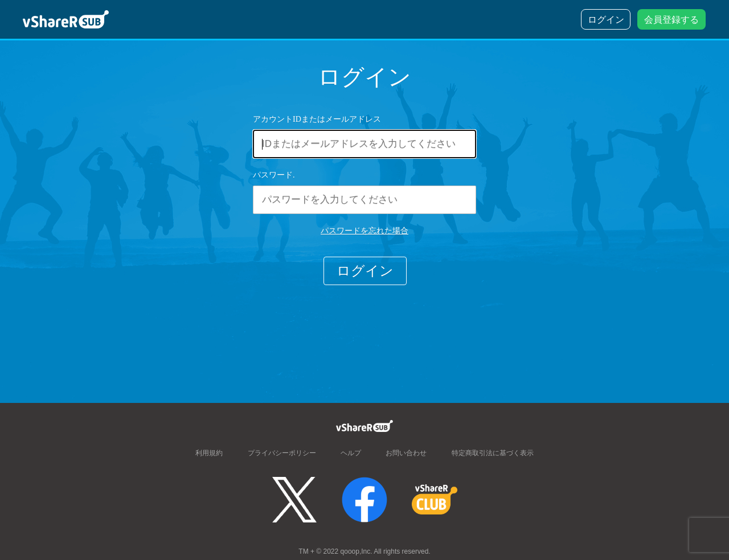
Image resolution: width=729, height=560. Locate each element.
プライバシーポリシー (282, 452)
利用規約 (209, 452)
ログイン (365, 271)
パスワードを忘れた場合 (364, 231)
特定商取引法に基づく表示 (493, 452)
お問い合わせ (406, 452)
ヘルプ (351, 452)
